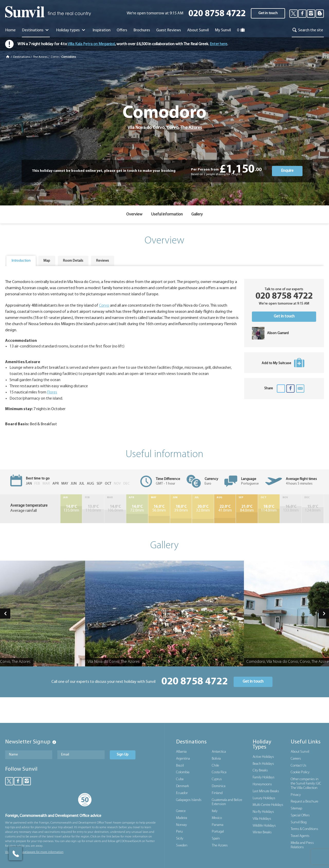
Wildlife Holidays (264, 826)
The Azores (40, 57)
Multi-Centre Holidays (268, 805)
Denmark (182, 786)
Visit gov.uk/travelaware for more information (34, 852)
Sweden (182, 846)
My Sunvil (223, 30)
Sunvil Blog (299, 822)
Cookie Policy (300, 772)
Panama (218, 825)
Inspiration (102, 30)
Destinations (36, 30)
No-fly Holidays (263, 812)
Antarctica (219, 752)
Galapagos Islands (189, 800)
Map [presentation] (47, 261)
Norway (181, 825)
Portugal (218, 832)
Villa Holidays (262, 819)
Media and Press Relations (302, 845)
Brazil (180, 766)
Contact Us (299, 766)
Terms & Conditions (304, 829)
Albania (181, 752)
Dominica (219, 786)
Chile (215, 766)
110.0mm (93, 509)
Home (10, 30)
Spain (216, 839)
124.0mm (313, 509)
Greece (181, 811)
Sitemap (296, 809)
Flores (52, 392)
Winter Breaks (262, 832)
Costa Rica (219, 772)
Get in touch (268, 13)
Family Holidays (264, 777)
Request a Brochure (304, 802)
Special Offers (300, 815)
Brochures (142, 30)
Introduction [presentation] (21, 261)
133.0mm (291, 509)
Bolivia (216, 759)
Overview (134, 214)
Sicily (180, 839)
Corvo (55, 57)
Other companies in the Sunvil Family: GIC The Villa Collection (306, 784)
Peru (179, 832)
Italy (215, 811)
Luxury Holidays (264, 798)
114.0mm (269, 509)
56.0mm (159, 509)
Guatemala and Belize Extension (227, 802)
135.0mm (71, 509)
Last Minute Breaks (266, 791)
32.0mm (203, 509)
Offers (122, 30)
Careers (296, 759)
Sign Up (123, 755)
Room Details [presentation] (73, 261)
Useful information (167, 214)
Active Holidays (263, 757)
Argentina (183, 759)
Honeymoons (262, 784)
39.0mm (181, 509)
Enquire (287, 171)
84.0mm (247, 509)
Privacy (296, 795)
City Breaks (260, 771)
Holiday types (71, 30)
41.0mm (225, 509)
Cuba (180, 779)
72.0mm (137, 509)
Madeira (182, 818)
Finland (217, 793)
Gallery (197, 214)
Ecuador (182, 793)
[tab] (21, 261)
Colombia (183, 772)
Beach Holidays (263, 764)
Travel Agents (300, 836)
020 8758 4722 (217, 14)
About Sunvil (300, 752)
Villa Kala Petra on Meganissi (91, 44)
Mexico (217, 818)
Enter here (218, 44)
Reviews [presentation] (103, 261)
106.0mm (115, 509)
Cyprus (217, 779)
